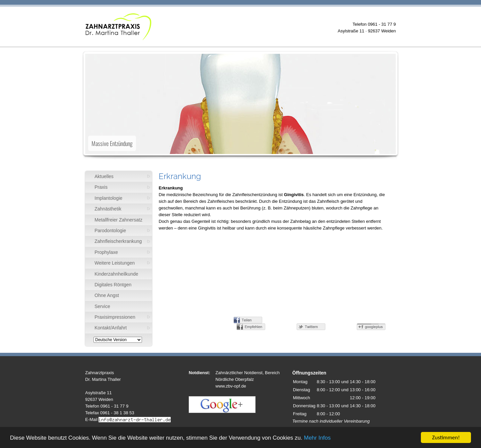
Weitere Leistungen (115, 263)
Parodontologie (110, 231)
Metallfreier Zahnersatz (118, 220)
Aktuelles (104, 176)
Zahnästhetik (108, 209)
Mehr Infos (317, 438)
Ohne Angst (107, 295)
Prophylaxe (106, 252)
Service (102, 306)
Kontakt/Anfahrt (111, 328)
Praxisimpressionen (115, 317)
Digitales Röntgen (113, 285)
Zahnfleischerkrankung (118, 241)
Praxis (101, 187)
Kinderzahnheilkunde (116, 274)
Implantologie (108, 198)
